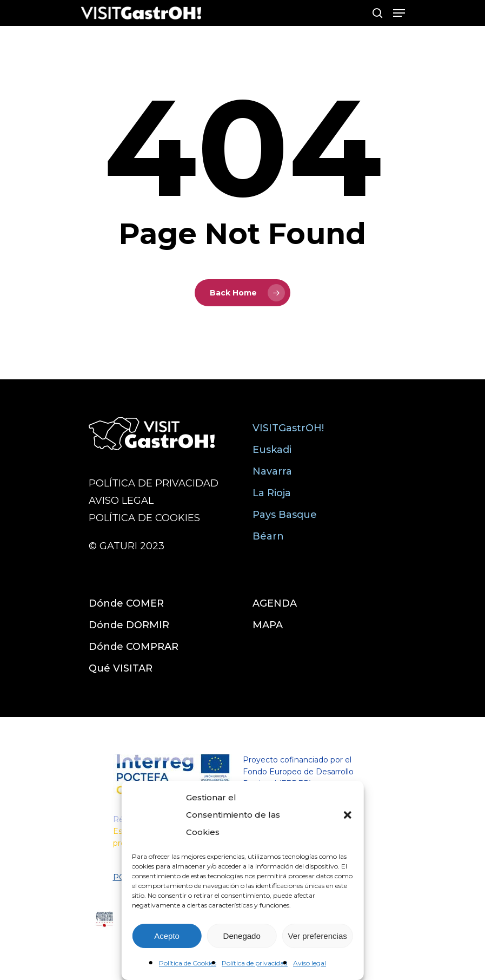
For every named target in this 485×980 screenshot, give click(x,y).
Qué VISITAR (121, 668)
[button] (348, 815)
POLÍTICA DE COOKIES (144, 518)
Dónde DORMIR (129, 625)
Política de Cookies (188, 963)
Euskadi (272, 450)
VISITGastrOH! (288, 428)
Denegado (242, 936)
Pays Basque (285, 515)
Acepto (167, 936)
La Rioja (272, 493)
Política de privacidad (255, 963)
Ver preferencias (318, 936)
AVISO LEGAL (121, 501)
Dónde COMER (126, 603)
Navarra (272, 471)
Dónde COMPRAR (134, 647)
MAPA (268, 625)
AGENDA (275, 603)
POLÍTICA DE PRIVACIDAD (154, 483)
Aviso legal (310, 963)
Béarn (268, 536)
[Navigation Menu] (399, 13)
